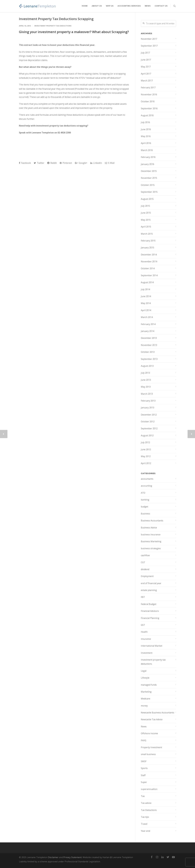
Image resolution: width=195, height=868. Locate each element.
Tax (143, 796)
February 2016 (148, 157)
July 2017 (145, 53)
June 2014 (146, 296)
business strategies (151, 548)
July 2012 (145, 442)
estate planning (149, 590)
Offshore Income (149, 733)
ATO (143, 493)
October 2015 (148, 185)
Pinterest (66, 163)
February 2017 (148, 87)
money (144, 706)
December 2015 (149, 171)
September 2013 (149, 359)
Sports (144, 768)
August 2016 (147, 115)
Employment (147, 576)
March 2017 (147, 81)
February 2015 (148, 241)
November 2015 (149, 178)
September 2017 (149, 46)
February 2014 (148, 324)
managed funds (149, 685)
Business (145, 514)
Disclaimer (53, 857)
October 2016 (148, 101)
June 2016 (146, 129)
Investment (147, 653)
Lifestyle (145, 678)
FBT (143, 597)
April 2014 (146, 310)
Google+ (81, 163)
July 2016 (145, 122)
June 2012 (146, 449)
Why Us (110, 6)
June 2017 (146, 60)
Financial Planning (150, 618)
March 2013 (147, 394)
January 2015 (147, 248)
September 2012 (149, 428)
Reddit (52, 163)
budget (144, 507)
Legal (144, 671)
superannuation (149, 789)
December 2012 (149, 415)
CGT (143, 562)
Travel (144, 824)
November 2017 (149, 39)
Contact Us (161, 6)
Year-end (145, 831)
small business (148, 754)
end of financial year (151, 583)
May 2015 (146, 220)
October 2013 (148, 352)
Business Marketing (151, 541)
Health (144, 632)
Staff (143, 775)
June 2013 (146, 380)
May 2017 (146, 67)
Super (144, 782)
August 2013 (147, 366)
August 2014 (147, 282)
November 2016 (149, 95)
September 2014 (149, 275)
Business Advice (149, 528)
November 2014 (149, 261)
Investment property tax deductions (53, 26)
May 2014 (146, 303)
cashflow (145, 555)
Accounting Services (129, 6)
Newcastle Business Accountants (157, 713)
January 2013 (147, 408)
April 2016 (146, 143)
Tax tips (145, 817)
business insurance (151, 534)
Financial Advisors (150, 611)
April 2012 (146, 463)
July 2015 (145, 206)
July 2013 (145, 373)
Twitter (39, 163)
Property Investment (151, 747)
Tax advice (146, 803)
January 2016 (147, 164)
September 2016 (149, 108)
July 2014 (145, 289)
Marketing (146, 692)
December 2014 (149, 255)
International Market (152, 646)
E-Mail (110, 163)
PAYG (144, 740)
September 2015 (149, 192)
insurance (146, 639)
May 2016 (146, 136)
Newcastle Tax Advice (152, 719)
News (148, 6)
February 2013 (148, 401)
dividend (145, 569)
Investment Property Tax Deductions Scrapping (56, 19)
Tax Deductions (149, 810)
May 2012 (146, 456)
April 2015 (146, 227)
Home (85, 6)
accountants (147, 479)
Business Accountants (152, 521)
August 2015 (147, 199)
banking (145, 500)
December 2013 (149, 338)
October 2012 (148, 422)
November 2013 (149, 345)
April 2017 (146, 74)
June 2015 (146, 213)
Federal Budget (149, 604)
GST (143, 625)
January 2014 (147, 331)
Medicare (146, 699)
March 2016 (147, 150)
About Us (97, 6)
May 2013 (146, 387)
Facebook (25, 163)
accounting (146, 486)
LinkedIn (96, 163)
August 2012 (147, 435)
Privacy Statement (73, 857)
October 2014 (148, 268)
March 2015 (147, 234)
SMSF (144, 761)
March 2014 (147, 317)
